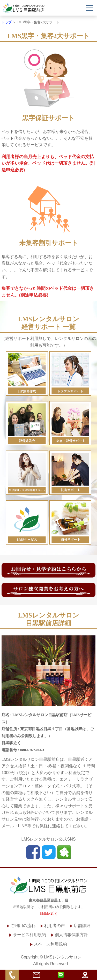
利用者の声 (55, 926)
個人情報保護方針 (71, 935)
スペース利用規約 (50, 944)
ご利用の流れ (23, 926)
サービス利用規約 (29, 935)
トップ (7, 22)
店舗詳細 (82, 926)
